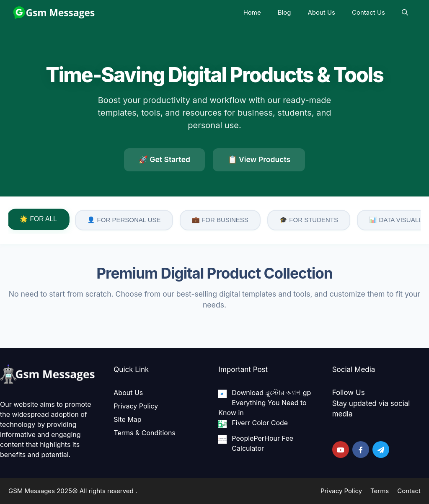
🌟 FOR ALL (38, 219)
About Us (321, 12)
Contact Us (368, 12)
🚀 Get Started (164, 159)
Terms (380, 491)
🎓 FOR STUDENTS (309, 220)
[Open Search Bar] (405, 13)
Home (252, 12)
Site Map (127, 419)
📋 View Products (259, 159)
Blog (284, 12)
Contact (409, 491)
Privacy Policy (136, 406)
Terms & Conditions (144, 433)
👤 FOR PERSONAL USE (124, 220)
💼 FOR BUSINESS (220, 220)
